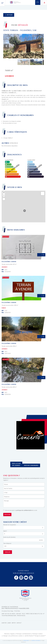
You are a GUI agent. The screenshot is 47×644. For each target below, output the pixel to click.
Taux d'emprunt (7, 543)
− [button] (4, 195)
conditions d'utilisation (36, 640)
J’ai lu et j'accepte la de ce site (21, 510)
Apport (5, 531)
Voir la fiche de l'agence (16, 464)
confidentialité (26, 640)
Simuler (8, 552)
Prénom (6, 484)
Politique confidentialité (24, 634)
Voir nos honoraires (31, 465)
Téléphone (7, 497)
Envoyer (7, 514)
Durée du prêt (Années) (9, 537)
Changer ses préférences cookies (13, 636)
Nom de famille (8, 488)
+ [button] (4, 193)
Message (6, 501)
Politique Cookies (38, 634)
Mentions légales (10, 634)
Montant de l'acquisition (10, 525)
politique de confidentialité (24, 510)
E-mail (6, 493)
